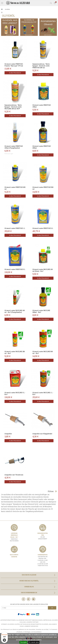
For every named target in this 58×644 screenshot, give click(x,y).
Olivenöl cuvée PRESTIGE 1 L (15, 228)
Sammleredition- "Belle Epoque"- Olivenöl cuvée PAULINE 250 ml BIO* (13, 107)
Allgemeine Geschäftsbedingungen (29, 620)
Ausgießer (8, 434)
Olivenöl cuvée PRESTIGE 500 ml (43, 188)
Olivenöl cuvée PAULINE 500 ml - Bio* (43, 352)
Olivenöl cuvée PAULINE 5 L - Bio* (15, 393)
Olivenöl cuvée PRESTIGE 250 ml (15, 188)
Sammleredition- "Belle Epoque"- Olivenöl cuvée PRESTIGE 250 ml (41, 66)
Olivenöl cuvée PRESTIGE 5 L (15, 269)
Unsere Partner (33, 622)
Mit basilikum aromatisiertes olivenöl (34, 624)
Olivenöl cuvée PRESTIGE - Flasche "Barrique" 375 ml (14, 65)
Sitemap (4, 624)
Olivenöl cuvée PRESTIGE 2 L (43, 228)
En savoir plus (34, 642)
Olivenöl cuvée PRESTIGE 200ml (42, 147)
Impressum (47, 620)
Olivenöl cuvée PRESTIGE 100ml (42, 106)
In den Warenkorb (15, 73)
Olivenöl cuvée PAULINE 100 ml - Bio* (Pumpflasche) (15, 311)
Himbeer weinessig (31, 626)
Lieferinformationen (8, 620)
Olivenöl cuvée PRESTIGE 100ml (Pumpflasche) (14, 147)
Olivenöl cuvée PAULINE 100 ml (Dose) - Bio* (43, 270)
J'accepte (23, 642)
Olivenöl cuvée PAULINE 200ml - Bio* (41, 311)
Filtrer (52, 491)
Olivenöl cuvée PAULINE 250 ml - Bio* (15, 352)
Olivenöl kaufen (14, 624)
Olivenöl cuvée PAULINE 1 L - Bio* (43, 393)
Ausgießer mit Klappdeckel (42, 434)
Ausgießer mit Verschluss (14, 475)
